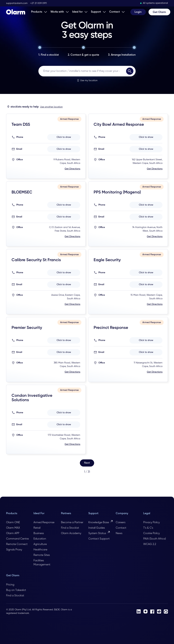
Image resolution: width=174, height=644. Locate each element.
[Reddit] (159, 611)
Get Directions (72, 169)
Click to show (64, 137)
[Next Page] (87, 463)
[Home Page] (16, 12)
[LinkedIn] (139, 611)
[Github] (166, 612)
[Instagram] (145, 611)
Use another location (51, 107)
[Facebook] (152, 612)
